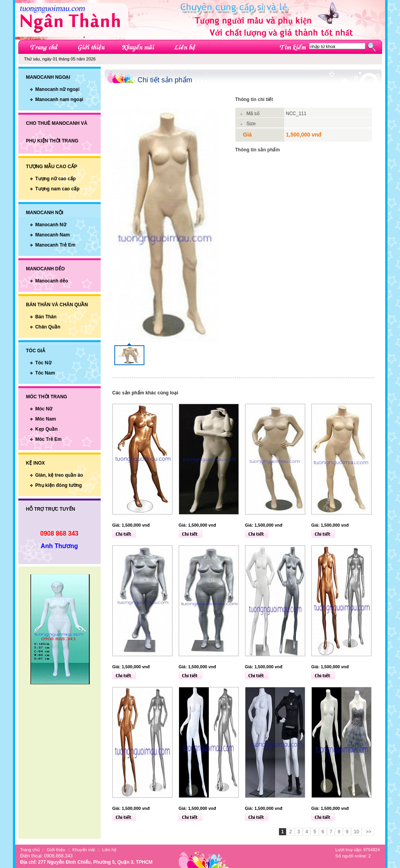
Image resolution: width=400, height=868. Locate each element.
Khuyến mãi (84, 850)
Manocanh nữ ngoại (57, 89)
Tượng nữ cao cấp (55, 179)
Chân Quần (48, 327)
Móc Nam (45, 419)
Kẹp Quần (46, 429)
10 (356, 832)
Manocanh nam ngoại (59, 99)
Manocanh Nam (52, 235)
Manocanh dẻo (52, 281)
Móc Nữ (44, 409)
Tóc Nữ (43, 363)
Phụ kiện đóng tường (59, 485)
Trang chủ (30, 850)
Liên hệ (109, 850)
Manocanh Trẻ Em (55, 245)
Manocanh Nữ (51, 225)
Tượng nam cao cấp (57, 189)
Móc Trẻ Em (48, 439)
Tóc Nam (45, 373)
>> (368, 832)
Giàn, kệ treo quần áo (59, 475)
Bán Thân (46, 317)
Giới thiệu (56, 850)
